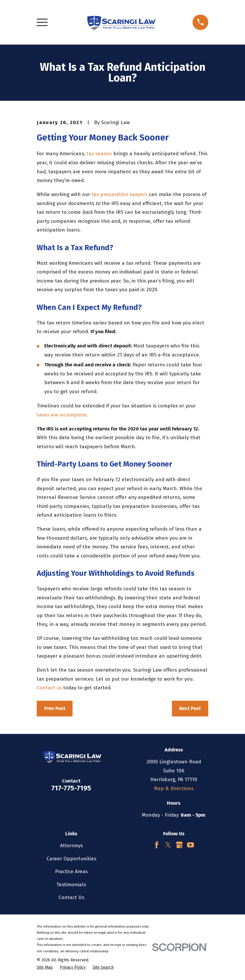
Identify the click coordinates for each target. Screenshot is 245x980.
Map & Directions (174, 789)
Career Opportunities (71, 859)
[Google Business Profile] (179, 845)
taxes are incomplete (62, 415)
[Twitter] (168, 845)
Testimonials (71, 885)
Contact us (49, 688)
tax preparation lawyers (119, 194)
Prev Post (55, 708)
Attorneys (71, 846)
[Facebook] (157, 845)
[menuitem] (45, 967)
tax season (99, 154)
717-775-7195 (71, 788)
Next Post (190, 708)
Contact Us (71, 897)
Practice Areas (71, 872)
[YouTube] (191, 845)
